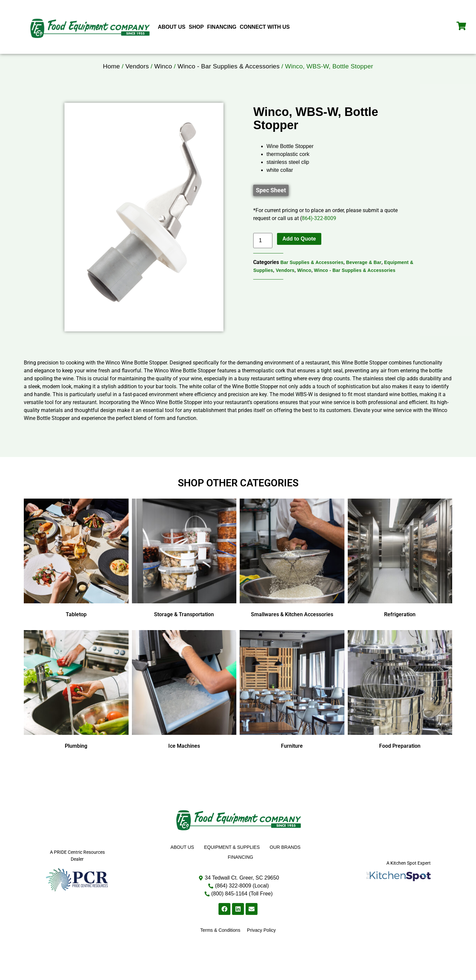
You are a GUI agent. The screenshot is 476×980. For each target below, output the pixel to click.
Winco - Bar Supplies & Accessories (229, 78)
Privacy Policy (261, 942)
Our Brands (285, 859)
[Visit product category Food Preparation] (400, 703)
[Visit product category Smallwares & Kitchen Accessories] (292, 572)
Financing (222, 27)
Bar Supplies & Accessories (312, 275)
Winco (163, 78)
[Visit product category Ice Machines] (184, 703)
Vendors (137, 78)
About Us (172, 27)
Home (111, 78)
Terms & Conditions (220, 942)
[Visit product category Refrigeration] (400, 572)
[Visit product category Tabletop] (76, 572)
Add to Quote (299, 251)
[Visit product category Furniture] (292, 703)
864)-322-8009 (319, 230)
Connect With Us (265, 27)
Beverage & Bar (364, 275)
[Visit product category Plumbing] (76, 703)
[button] (271, 203)
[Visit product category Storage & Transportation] (184, 572)
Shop (196, 27)
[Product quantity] (263, 253)
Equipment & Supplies (232, 859)
